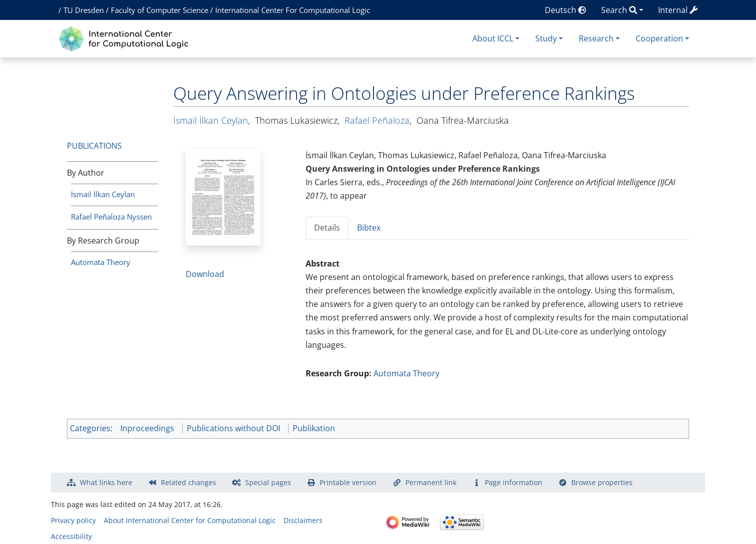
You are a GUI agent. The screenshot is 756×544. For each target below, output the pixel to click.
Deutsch (566, 10)
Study (546, 38)
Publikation (314, 428)
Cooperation (659, 38)
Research (596, 38)
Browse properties (602, 482)
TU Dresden (84, 10)
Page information (514, 482)
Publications (94, 146)
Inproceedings (147, 428)
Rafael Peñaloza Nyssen (111, 217)
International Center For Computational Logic (293, 10)
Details (327, 228)
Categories (90, 428)
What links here (106, 482)
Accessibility (71, 536)
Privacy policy (73, 520)
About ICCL (493, 38)
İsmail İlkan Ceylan (103, 194)
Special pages (268, 482)
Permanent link (431, 482)
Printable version (348, 482)
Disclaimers (303, 520)
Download (205, 274)
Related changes (189, 482)
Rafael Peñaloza (377, 120)
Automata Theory (101, 262)
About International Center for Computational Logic (190, 520)
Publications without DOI (233, 428)
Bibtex (369, 228)
